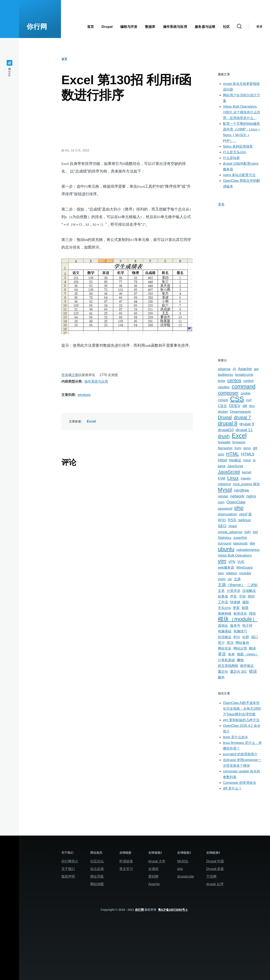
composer (228, 393)
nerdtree (242, 490)
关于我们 (68, 869)
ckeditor (224, 387)
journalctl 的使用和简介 (240, 754)
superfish (240, 538)
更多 (221, 204)
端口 (255, 637)
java (222, 466)
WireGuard (244, 567)
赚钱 (240, 660)
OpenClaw (236, 502)
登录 (259, 27)
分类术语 (234, 591)
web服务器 (226, 567)
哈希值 (223, 596)
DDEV (235, 406)
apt (256, 369)
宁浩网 (211, 876)
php (239, 508)
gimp (247, 448)
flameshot (225, 448)
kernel (247, 472)
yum (222, 579)
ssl (255, 532)
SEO (222, 526)
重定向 (223, 672)
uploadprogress (248, 550)
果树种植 (225, 614)
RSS (232, 520)
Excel (91, 421)
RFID (222, 520)
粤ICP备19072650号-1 (173, 910)
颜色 (221, 677)
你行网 (37, 27)
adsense (224, 369)
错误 (253, 671)
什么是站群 (231, 158)
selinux (244, 520)
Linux (233, 478)
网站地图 (97, 884)
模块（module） (238, 619)
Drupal (225, 417)
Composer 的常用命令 (240, 783)
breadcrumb (244, 375)
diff (245, 406)
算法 (230, 643)
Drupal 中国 (215, 861)
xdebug (232, 573)
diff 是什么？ (232, 788)
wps (221, 573)
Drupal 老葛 (215, 869)
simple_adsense (230, 532)
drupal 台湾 (215, 884)
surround (225, 543)
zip (230, 579)
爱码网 (153, 876)
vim (222, 561)
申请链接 (126, 861)
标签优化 (240, 614)
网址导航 (97, 876)
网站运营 (240, 648)
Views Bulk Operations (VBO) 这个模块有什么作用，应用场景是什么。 (242, 112)
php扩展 (245, 514)
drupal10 (226, 430)
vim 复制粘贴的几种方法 (241, 720)
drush (224, 436)
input (247, 460)
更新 (236, 608)
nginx (251, 496)
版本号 (235, 626)
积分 (237, 637)
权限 (245, 608)
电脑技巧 (240, 631)
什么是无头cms (234, 152)
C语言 (223, 406)
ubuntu (226, 549)
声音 (234, 596)
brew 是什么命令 (236, 737)
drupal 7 (242, 417)
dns (252, 406)
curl (249, 400)
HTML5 (248, 454)
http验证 (235, 460)
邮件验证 (247, 666)
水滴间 (153, 869)
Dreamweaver (241, 412)
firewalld (224, 442)
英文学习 (126, 869)
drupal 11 (244, 430)
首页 (64, 59)
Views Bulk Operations (235, 555)
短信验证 (225, 637)
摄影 (246, 602)
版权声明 (68, 876)
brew (222, 381)
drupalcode (186, 876)
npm (221, 502)
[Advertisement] (127, 125)
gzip (221, 454)
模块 (252, 614)
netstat (223, 496)
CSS (237, 399)
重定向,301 (238, 672)
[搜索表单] (239, 27)
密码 (251, 596)
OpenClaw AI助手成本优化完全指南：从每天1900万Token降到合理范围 (242, 709)
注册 (75, 375)
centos (234, 380)
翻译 (252, 648)
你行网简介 (70, 861)
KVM (222, 478)
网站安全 (225, 648)
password (225, 509)
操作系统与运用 (96, 381)
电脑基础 (225, 631)
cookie (246, 393)
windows (84, 395)
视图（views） (248, 654)
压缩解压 (249, 591)
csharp (223, 400)
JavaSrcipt (229, 472)
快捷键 (235, 602)
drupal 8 (228, 423)
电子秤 (247, 626)
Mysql (225, 490)
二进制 (252, 585)
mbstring (224, 484)
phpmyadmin (228, 514)
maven (246, 478)
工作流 (223, 602)
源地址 (223, 626)
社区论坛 (97, 861)
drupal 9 (247, 424)
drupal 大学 (157, 861)
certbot (248, 381)
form (238, 448)
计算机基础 (226, 660)
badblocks (225, 375)
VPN (232, 562)
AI (234, 369)
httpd (222, 460)
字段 (242, 596)
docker (223, 412)
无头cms (224, 608)
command (244, 386)
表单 (231, 654)
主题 (237, 579)
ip (254, 460)
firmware (239, 442)
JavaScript (235, 466)
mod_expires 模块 (246, 484)
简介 (221, 643)
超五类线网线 (228, 666)
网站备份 (242, 643)
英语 (222, 654)
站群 (246, 637)
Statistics (225, 538)
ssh (247, 532)
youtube (245, 573)
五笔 (221, 591)
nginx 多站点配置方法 (239, 175)
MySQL (183, 861)
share (233, 526)
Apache (245, 369)
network (237, 496)
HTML (233, 454)
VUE (241, 562)
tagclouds (241, 543)
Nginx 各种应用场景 (238, 146)
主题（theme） (232, 585)
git (255, 448)
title (252, 543)
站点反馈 (97, 869)
